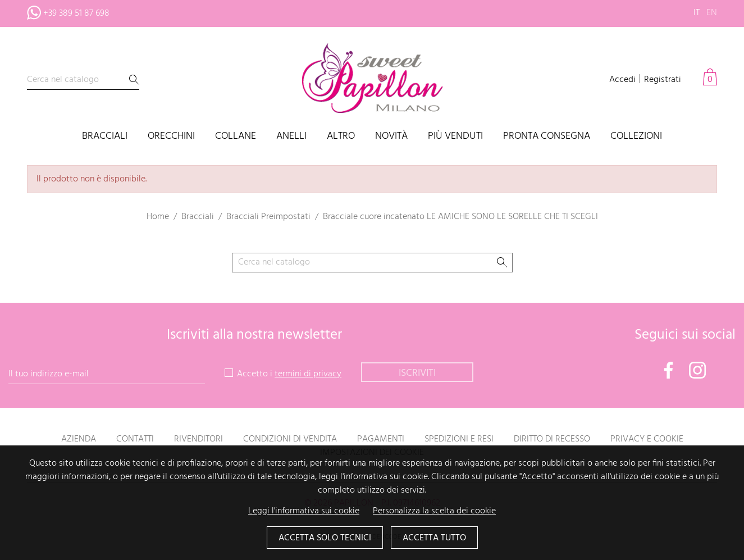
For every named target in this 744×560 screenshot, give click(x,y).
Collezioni (636, 137)
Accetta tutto (434, 538)
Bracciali (105, 137)
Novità (391, 137)
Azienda (79, 439)
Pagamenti (381, 439)
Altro (341, 137)
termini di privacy (308, 374)
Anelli (291, 137)
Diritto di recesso (552, 439)
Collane (236, 137)
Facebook (669, 370)
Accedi (622, 80)
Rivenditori (198, 439)
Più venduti (455, 137)
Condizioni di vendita (290, 439)
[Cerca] (83, 80)
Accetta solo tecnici (325, 538)
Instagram (697, 370)
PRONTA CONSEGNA (547, 137)
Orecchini (171, 137)
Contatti (135, 439)
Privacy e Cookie (647, 439)
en (712, 13)
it (697, 13)
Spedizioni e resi (459, 439)
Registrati (663, 80)
